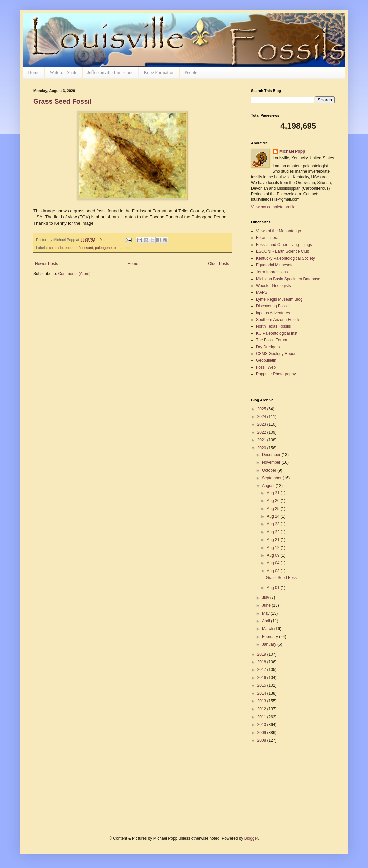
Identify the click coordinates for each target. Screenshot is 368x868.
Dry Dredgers (268, 347)
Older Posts (219, 264)
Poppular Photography (276, 374)
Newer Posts (47, 264)
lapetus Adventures (273, 313)
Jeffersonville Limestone (111, 72)
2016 (262, 678)
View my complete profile (273, 207)
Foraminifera (267, 238)
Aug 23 (273, 524)
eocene (70, 248)
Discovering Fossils (273, 306)
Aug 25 (273, 509)
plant (118, 248)
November (272, 462)
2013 (262, 701)
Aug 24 (273, 516)
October (270, 470)
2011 (262, 717)
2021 (262, 440)
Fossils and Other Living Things (284, 245)
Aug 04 (273, 563)
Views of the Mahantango (279, 231)
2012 (262, 709)
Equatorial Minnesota (275, 265)
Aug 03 (273, 571)
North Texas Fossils (273, 326)
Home (34, 72)
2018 (262, 662)
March (268, 629)
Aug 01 (273, 588)
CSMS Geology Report (276, 354)
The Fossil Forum (271, 340)
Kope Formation (159, 72)
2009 (262, 733)
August (269, 486)
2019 (262, 654)
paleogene (103, 248)
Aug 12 (273, 548)
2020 (262, 448)
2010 (262, 725)
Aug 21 (273, 540)
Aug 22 (273, 532)
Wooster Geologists (273, 286)
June (267, 605)
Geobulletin (266, 360)
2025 (262, 409)
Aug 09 (273, 555)
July (266, 598)
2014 (262, 693)
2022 (262, 432)
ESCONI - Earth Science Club (283, 251)
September (272, 478)
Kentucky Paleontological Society (286, 258)
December (272, 455)
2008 (262, 740)
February (270, 637)
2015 (262, 685)
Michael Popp (292, 151)
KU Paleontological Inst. (277, 333)
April (266, 621)
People (191, 72)
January (270, 644)
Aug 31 (273, 493)
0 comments (110, 240)
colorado (56, 248)
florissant (86, 248)
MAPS (262, 292)
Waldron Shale (63, 72)
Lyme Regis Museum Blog (279, 299)
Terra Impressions (272, 272)
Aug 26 (273, 501)
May (266, 613)
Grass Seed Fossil (62, 101)
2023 (262, 424)
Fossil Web (266, 367)
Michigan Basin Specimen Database (288, 279)
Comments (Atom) (74, 274)
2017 (262, 670)
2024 (262, 417)
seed (128, 248)
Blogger (251, 838)
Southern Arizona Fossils (278, 320)
